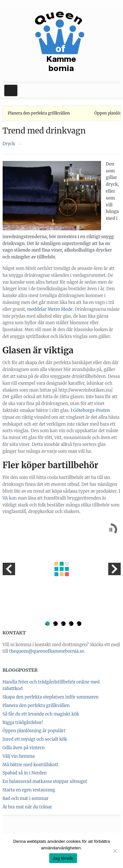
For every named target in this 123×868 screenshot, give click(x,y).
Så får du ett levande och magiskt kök (41, 714)
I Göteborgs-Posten (90, 410)
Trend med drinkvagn (44, 131)
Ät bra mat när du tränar (27, 807)
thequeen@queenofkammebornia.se (47, 651)
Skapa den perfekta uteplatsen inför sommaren (51, 697)
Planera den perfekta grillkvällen (39, 113)
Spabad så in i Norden (25, 773)
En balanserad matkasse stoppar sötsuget (45, 781)
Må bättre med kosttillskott (31, 765)
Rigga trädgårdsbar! (23, 723)
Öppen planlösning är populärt (34, 731)
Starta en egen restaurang (29, 790)
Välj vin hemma (19, 756)
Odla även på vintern (24, 748)
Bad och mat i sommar (26, 798)
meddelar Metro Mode (50, 309)
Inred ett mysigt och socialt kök (35, 739)
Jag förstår (63, 858)
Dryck (9, 144)
